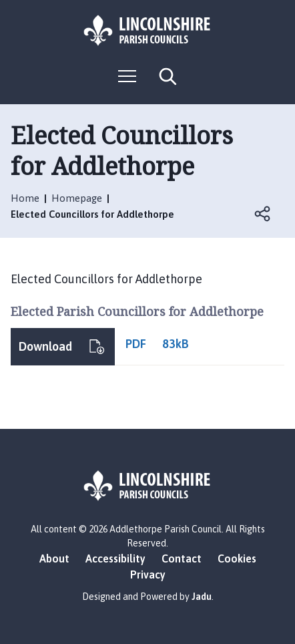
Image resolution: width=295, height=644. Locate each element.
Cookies (237, 558)
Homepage (77, 198)
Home (25, 198)
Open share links (263, 214)
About (54, 558)
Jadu (202, 597)
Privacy (148, 575)
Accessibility (115, 558)
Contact (182, 558)
